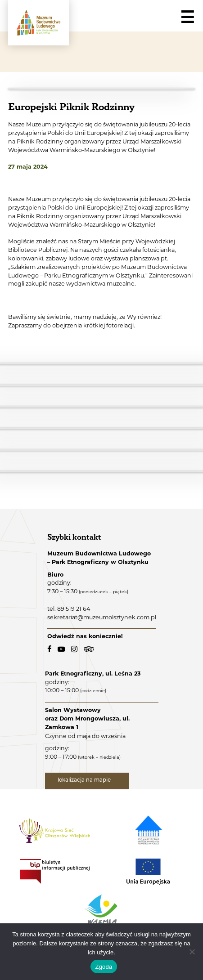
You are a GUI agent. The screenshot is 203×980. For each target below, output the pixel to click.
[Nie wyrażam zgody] (192, 952)
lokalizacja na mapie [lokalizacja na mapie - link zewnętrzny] (85, 780)
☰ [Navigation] (187, 18)
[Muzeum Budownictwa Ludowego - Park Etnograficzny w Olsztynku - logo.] (38, 23)
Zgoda (104, 967)
